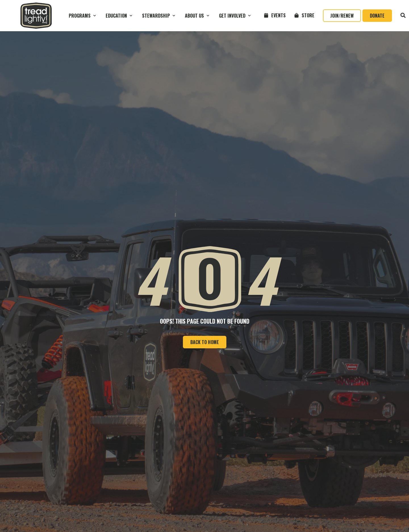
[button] (83, 16)
